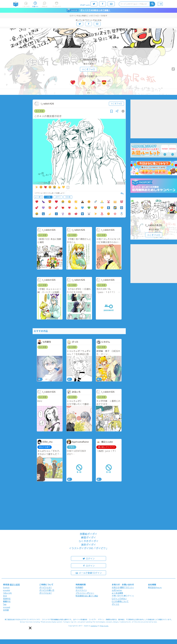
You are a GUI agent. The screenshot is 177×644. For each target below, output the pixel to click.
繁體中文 (7, 601)
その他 (68, 197)
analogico (94, 626)
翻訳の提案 (15, 585)
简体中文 (7, 599)
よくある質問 (117, 593)
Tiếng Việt (7, 593)
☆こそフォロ (88, 69)
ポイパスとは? (45, 593)
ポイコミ (116, 604)
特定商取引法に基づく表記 (87, 596)
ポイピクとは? (45, 587)
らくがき (40, 111)
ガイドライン (81, 590)
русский (7, 607)
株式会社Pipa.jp (155, 587)
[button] (30, 628)
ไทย (5, 604)
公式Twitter (117, 590)
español (7, 590)
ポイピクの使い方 (47, 590)
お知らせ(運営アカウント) (123, 587)
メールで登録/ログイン (89, 573)
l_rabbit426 (88, 60)
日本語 (6, 610)
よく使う (39, 197)
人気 (48, 197)
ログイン (88, 558)
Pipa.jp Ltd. (104, 626)
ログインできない (119, 599)
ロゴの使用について (120, 601)
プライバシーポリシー (85, 593)
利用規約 (79, 587)
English (6, 587)
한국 (5, 596)
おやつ (58, 197)
